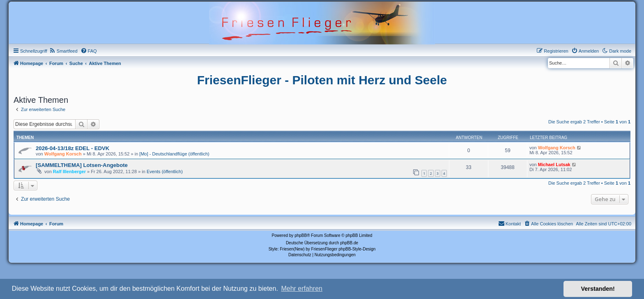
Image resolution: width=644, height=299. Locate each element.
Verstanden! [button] (598, 289)
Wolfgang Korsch (63, 154)
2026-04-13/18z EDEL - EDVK (72, 148)
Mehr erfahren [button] (302, 289)
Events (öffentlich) (165, 172)
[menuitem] (63, 51)
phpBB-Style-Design (357, 249)
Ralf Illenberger (69, 172)
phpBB (301, 235)
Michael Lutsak (554, 165)
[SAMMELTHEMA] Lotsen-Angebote (82, 165)
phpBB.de (349, 243)
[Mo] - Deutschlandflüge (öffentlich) (174, 154)
